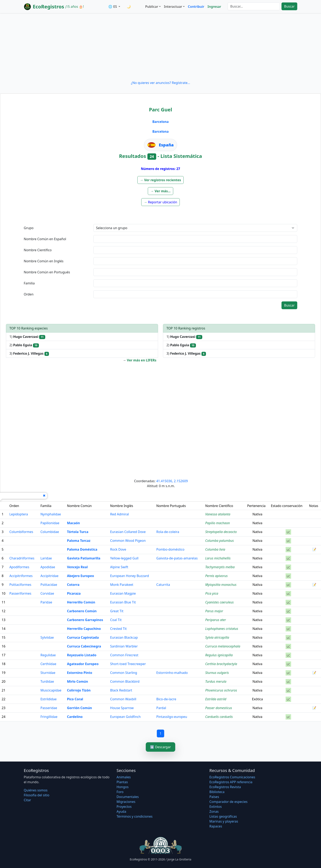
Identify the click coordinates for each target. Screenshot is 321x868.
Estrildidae (48, 699)
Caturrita (163, 585)
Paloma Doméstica (82, 549)
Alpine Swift (119, 567)
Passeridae (49, 708)
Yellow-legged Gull (124, 558)
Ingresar (214, 7)
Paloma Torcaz (79, 541)
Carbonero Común (82, 611)
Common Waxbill (123, 699)
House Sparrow (122, 708)
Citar (27, 800)
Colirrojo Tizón (79, 690)
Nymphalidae (51, 514)
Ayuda (121, 811)
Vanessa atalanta (218, 514)
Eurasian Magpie (123, 593)
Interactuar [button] (173, 7)
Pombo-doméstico (170, 549)
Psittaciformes (20, 585)
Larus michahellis (218, 558)
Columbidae (50, 532)
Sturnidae (48, 673)
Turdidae (47, 681)
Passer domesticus (219, 708)
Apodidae (48, 567)
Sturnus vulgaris (217, 673)
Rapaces (216, 826)
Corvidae (47, 593)
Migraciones (126, 802)
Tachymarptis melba (220, 567)
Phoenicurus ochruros (221, 690)
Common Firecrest (124, 655)
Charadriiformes (22, 558)
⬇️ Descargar (160, 747)
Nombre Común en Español (45, 239)
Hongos (123, 787)
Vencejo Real (77, 567)
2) (24, 345)
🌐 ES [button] (113, 7)
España (166, 145)
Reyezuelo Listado (82, 655)
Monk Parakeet (122, 585)
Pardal (161, 708)
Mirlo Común (77, 681)
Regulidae (48, 655)
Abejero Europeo (80, 576)
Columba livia (215, 549)
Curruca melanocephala (223, 646)
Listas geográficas (223, 816)
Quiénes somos (36, 790)
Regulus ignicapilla (219, 655)
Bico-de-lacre (166, 699)
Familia (29, 283)
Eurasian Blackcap (124, 637)
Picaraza (74, 593)
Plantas (122, 782)
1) (27, 337)
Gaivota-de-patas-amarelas (177, 558)
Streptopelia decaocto (221, 532)
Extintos (216, 807)
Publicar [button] (152, 7)
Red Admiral (120, 514)
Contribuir (196, 7)
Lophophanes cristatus (222, 629)
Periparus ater (216, 620)
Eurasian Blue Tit (123, 602)
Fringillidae (49, 717)
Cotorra (73, 585)
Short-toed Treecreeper (128, 664)
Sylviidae (47, 637)
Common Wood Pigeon (128, 541)
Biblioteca (217, 792)
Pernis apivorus (216, 576)
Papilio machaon (218, 523)
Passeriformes (20, 593)
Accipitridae (49, 576)
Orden (29, 294)
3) (29, 354)
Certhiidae (48, 664)
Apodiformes (19, 567)
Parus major (214, 611)
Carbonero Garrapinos (85, 620)
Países (214, 797)
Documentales (128, 797)
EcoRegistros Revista (225, 787)
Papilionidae (50, 523)
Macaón (73, 523)
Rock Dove (118, 549)
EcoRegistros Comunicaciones (232, 777)
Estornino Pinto (80, 673)
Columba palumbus (220, 541)
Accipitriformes (21, 576)
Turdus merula (216, 681)
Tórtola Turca (78, 532)
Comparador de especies (228, 802)
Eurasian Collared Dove (128, 532)
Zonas (214, 811)
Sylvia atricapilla (217, 637)
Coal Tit (116, 620)
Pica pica (212, 593)
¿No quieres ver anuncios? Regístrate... (160, 83)
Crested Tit (118, 629)
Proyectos (124, 807)
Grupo (29, 228)
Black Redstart (121, 690)
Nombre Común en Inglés (44, 261)
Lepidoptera (19, 514)
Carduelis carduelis (219, 717)
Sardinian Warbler (124, 646)
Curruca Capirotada (83, 637)
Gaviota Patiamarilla (84, 558)
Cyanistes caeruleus (220, 602)
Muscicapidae (51, 690)
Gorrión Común (79, 708)
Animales (124, 777)
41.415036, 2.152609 (172, 481)
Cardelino (75, 717)
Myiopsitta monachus (221, 585)
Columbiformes (21, 532)
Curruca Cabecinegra (84, 646)
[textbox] (195, 239)
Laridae (46, 558)
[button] (160, 180)
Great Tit (117, 611)
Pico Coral (75, 699)
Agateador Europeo (83, 664)
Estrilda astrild (216, 699)
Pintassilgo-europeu (172, 717)
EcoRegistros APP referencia (231, 782)
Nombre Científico (38, 250)
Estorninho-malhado (172, 673)
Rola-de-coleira (168, 532)
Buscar (289, 6)
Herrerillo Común (81, 602)
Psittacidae (49, 585)
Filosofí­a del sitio (37, 795)
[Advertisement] (160, 47)
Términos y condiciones (135, 816)
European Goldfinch (125, 717)
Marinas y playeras (224, 821)
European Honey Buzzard (130, 576)
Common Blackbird (125, 681)
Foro (120, 792)
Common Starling (124, 673)
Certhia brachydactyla (221, 664)
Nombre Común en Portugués (47, 272)
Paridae (46, 602)
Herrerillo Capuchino (84, 629)
